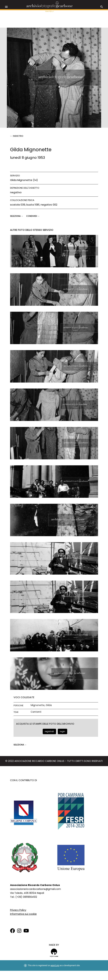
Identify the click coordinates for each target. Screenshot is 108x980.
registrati (49, 731)
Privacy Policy (18, 910)
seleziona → (17, 216)
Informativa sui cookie (23, 914)
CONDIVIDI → (33, 216)
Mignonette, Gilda (41, 705)
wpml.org (55, 965)
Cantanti (36, 712)
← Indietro (17, 136)
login (62, 731)
